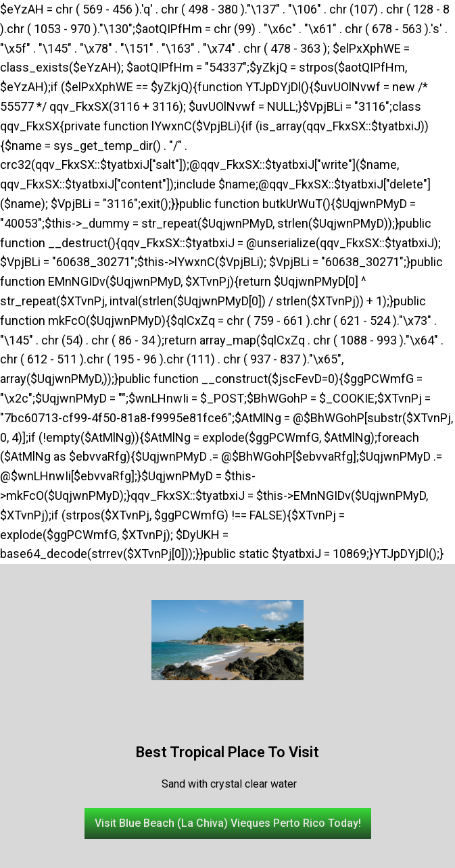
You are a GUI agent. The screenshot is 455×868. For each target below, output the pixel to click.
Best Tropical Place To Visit (227, 752)
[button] (228, 823)
